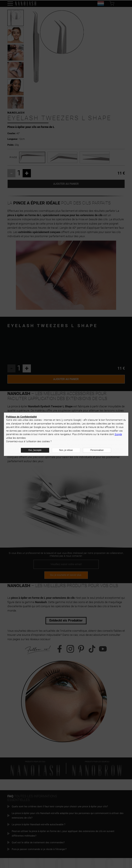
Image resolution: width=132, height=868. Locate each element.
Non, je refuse (66, 450)
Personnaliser (97, 450)
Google (118, 434)
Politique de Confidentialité (22, 417)
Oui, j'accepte (35, 450)
